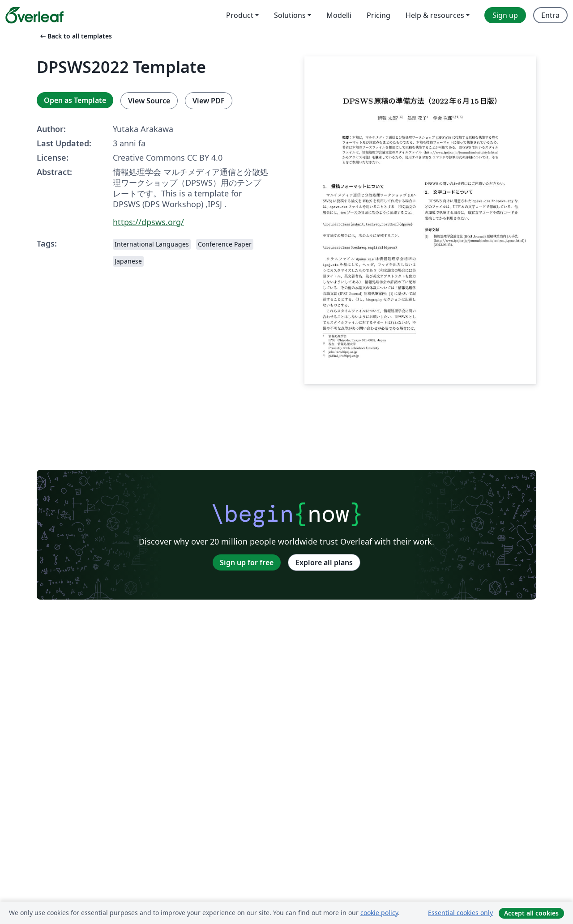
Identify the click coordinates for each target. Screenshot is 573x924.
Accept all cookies (531, 913)
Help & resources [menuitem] (435, 15)
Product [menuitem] (240, 15)
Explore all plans (324, 562)
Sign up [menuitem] (505, 15)
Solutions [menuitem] (290, 15)
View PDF (209, 101)
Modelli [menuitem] (339, 15)
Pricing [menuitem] (378, 15)
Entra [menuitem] (550, 15)
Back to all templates (75, 36)
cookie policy (379, 913)
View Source (149, 101)
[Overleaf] (34, 15)
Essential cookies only (460, 913)
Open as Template (75, 100)
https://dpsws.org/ (148, 222)
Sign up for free (247, 562)
